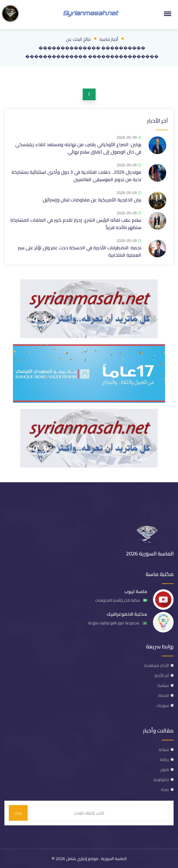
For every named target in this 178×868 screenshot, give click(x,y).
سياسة (163, 685)
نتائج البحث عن (78, 39)
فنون (164, 769)
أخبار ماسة (109, 39)
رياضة (164, 759)
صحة (165, 789)
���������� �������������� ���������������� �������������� (92, 52)
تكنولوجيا (161, 779)
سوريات (163, 705)
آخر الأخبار (157, 121)
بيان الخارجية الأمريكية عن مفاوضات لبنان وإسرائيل (92, 200)
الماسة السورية (113, 859)
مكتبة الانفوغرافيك (127, 614)
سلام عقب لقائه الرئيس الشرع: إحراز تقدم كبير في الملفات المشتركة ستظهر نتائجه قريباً (76, 224)
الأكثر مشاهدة (157, 665)
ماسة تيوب (136, 591)
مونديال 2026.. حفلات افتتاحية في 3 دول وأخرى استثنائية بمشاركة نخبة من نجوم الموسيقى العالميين (76, 176)
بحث (18, 813)
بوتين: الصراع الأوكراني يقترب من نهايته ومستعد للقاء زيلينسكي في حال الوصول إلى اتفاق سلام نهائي (78, 148)
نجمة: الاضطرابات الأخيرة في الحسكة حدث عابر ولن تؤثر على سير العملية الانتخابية (80, 251)
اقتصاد (163, 695)
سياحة (164, 750)
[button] (167, 14)
